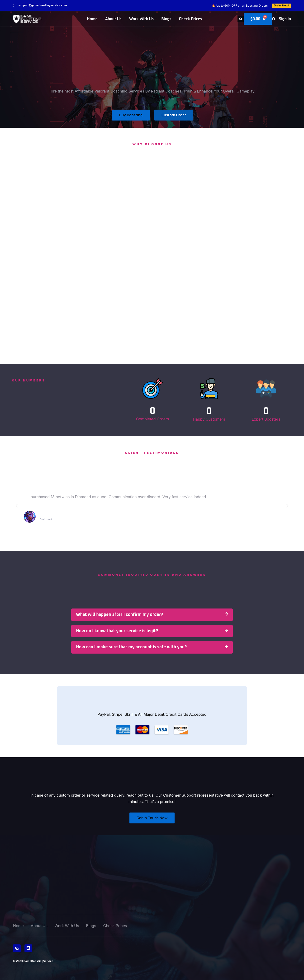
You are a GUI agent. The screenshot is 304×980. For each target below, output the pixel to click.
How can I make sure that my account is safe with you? (131, 647)
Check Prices (190, 19)
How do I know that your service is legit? (117, 631)
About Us (113, 19)
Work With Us (141, 19)
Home (92, 19)
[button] (240, 19)
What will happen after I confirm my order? (120, 615)
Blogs (166, 19)
